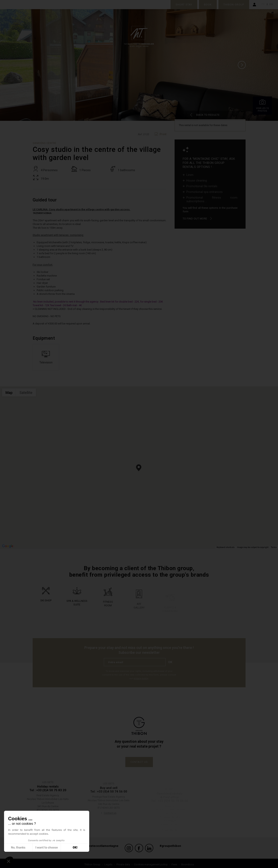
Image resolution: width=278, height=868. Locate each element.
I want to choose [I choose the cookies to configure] (47, 848)
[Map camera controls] (272, 542)
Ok (172, 664)
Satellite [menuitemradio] (26, 394)
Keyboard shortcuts (226, 549)
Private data (123, 862)
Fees (174, 862)
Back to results (199, 116)
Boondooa (188, 862)
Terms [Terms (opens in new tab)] (274, 549)
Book (206, 5)
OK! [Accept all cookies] (75, 848)
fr (264, 5)
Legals (108, 862)
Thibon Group (232, 5)
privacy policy (141, 680)
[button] (139, 469)
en (271, 5)
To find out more (195, 220)
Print (163, 136)
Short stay (182, 5)
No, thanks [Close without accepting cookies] (18, 848)
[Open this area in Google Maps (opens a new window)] (8, 548)
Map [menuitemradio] (9, 394)
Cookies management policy (151, 862)
